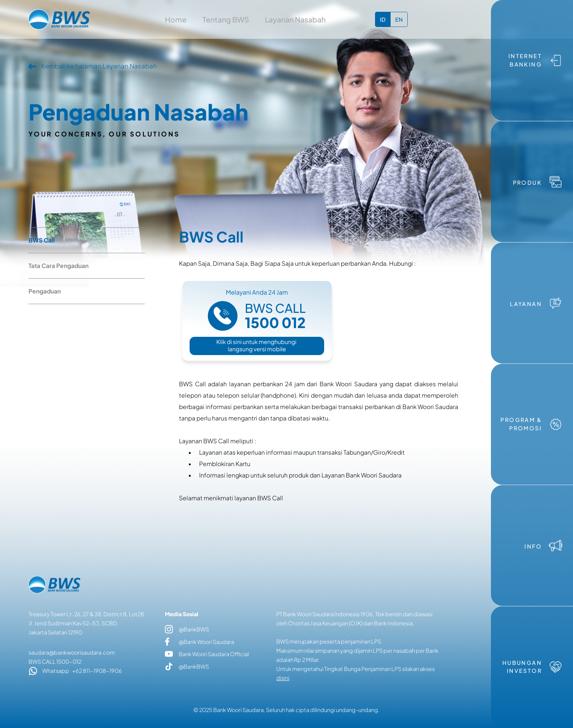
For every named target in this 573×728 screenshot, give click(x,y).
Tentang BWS (226, 19)
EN (399, 19)
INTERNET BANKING (525, 60)
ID (383, 19)
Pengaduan (45, 291)
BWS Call (42, 240)
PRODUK (527, 182)
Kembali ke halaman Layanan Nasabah (99, 66)
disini (283, 678)
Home (176, 19)
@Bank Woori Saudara (199, 642)
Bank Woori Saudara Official (207, 654)
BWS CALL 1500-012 (55, 661)
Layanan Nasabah (295, 19)
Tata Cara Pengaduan (59, 266)
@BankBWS (187, 630)
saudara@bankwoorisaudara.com (72, 652)
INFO (533, 546)
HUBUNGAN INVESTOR (522, 667)
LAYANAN (526, 304)
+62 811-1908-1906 (97, 671)
